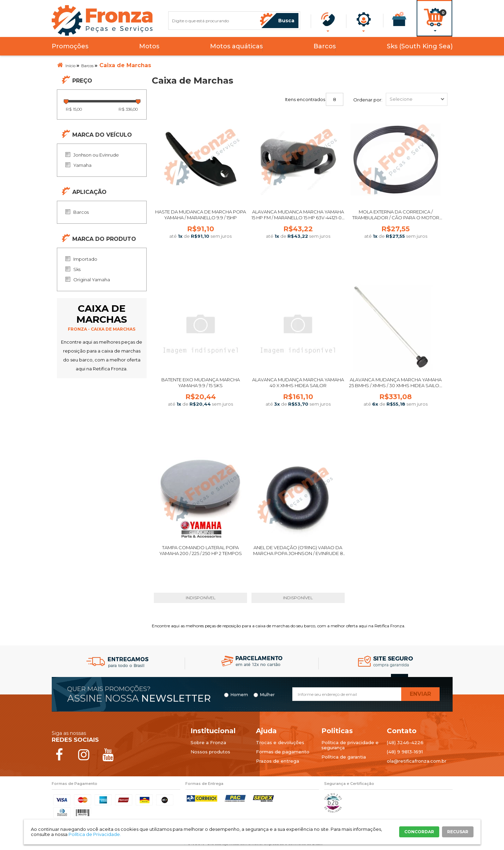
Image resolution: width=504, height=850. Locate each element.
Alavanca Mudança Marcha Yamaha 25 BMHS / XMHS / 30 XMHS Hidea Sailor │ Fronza (396, 385)
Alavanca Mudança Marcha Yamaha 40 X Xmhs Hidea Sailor (298, 383)
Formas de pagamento (283, 752)
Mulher (267, 695)
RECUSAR (458, 832)
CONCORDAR (419, 832)
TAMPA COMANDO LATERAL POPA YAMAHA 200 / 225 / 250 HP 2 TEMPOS (201, 550)
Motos (149, 46)
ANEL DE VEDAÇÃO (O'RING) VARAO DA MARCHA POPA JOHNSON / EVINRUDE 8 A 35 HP (298, 553)
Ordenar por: (368, 100)
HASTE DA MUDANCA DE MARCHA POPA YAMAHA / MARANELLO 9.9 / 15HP (201, 215)
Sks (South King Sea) (420, 46)
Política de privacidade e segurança (350, 745)
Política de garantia (344, 757)
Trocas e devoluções (280, 742)
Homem (239, 695)
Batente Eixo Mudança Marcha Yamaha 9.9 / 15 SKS (201, 383)
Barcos (325, 46)
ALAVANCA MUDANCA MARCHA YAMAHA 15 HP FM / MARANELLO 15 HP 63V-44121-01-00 (298, 218)
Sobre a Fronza (208, 742)
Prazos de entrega (278, 761)
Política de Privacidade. (95, 834)
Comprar (200, 260)
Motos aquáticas (236, 46)
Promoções (70, 46)
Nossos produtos (210, 752)
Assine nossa (139, 698)
